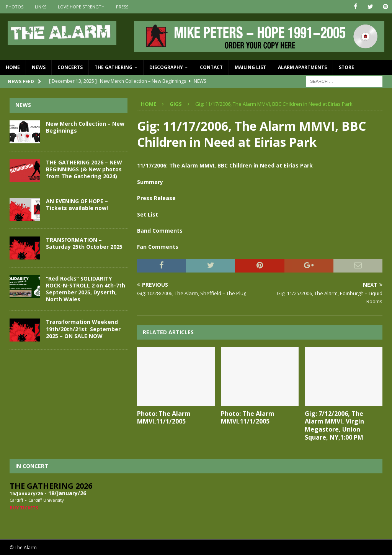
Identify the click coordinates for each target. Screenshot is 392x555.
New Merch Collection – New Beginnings (85, 127)
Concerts (70, 67)
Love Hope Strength (81, 7)
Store (346, 67)
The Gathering (114, 67)
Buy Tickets (24, 507)
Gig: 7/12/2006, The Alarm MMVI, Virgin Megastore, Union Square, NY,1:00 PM (334, 425)
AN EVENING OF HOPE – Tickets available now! (77, 204)
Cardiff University (46, 500)
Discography (166, 67)
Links (41, 7)
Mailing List (250, 67)
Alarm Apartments (302, 67)
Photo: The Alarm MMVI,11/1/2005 (164, 417)
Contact (211, 67)
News (39, 67)
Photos (15, 7)
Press (122, 7)
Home (13, 67)
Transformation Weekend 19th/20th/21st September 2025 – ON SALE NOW (83, 329)
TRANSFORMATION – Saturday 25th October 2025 (84, 243)
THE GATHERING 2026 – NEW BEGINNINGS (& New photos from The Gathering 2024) (84, 169)
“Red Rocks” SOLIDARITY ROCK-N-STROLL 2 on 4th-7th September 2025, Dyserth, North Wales (86, 289)
